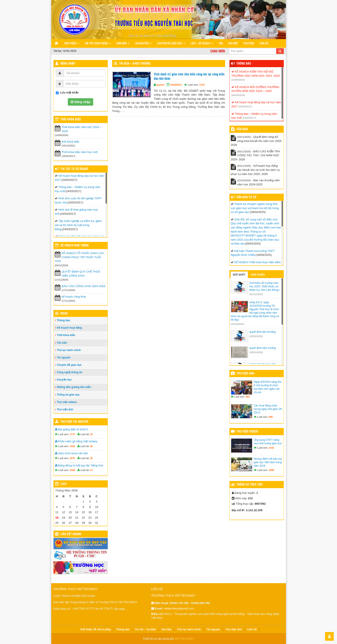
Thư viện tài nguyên (74, 422)
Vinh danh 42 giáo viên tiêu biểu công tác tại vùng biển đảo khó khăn (189, 77)
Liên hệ (264, 44)
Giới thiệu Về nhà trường (95, 629)
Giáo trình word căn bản (71, 453)
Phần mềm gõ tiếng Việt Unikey (76, 441)
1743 (202, 85)
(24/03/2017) (245, 107)
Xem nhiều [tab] (258, 275)
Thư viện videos (67, 402)
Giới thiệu (72, 44)
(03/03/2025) (256, 336)
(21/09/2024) (238, 80)
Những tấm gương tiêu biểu (74, 387)
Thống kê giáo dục (68, 395)
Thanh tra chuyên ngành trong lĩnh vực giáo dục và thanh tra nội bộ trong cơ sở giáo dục (255, 208)
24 (91, 434)
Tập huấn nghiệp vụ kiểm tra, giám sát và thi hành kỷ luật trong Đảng (78, 225)
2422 (72, 446)
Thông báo (64, 320)
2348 (72, 470)
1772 (72, 434)
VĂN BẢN (242, 129)
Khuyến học (64, 380)
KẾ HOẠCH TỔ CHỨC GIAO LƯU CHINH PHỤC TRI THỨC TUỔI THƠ (79, 257)
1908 (271, 470)
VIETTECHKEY (184, 639)
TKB (221, 44)
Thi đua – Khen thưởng (135, 64)
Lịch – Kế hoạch (202, 44)
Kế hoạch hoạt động (75, 246)
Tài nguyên (143, 44)
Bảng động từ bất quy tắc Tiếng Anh (79, 465)
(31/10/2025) (256, 294)
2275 (72, 458)
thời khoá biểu (71, 142)
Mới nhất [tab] (239, 275)
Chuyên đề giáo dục (171, 44)
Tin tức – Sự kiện (145, 629)
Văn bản (123, 44)
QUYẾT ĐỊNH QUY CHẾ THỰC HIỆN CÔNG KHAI (81, 274)
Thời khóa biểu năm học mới (80, 152)
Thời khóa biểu (66, 335)
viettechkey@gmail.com (179, 608)
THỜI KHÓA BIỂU (71, 120)
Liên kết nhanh (71, 534)
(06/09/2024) (238, 95)
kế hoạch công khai (74, 297)
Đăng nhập (68, 64)
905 (271, 417)
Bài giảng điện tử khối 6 (71, 429)
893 (248, 397)
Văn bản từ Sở (246, 197)
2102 (271, 448)
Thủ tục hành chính (69, 350)
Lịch (63, 484)
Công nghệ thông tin (70, 372)
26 (91, 458)
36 (91, 446)
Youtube (249, 44)
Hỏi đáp (233, 44)
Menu (64, 314)
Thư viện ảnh (65, 409)
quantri (160, 85)
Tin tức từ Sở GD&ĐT (74, 169)
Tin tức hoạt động (98, 44)
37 (91, 470)
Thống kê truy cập (250, 485)
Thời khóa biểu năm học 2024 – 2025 (82, 129)
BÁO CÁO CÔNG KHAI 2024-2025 (84, 286)
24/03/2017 (176, 85)
